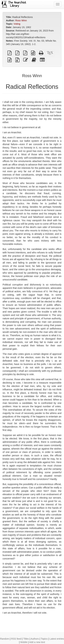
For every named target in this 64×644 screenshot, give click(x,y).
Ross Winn (21, 20)
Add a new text (37, 642)
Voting (17, 24)
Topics (44, 639)
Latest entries (57, 639)
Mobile (24, 642)
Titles (26, 639)
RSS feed (16, 639)
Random (5, 639)
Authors (35, 639)
